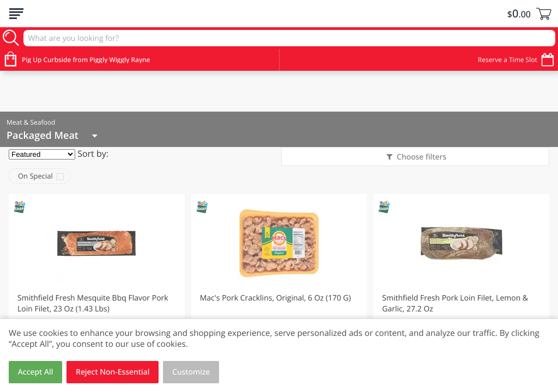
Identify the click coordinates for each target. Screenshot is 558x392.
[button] (97, 290)
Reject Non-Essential (113, 372)
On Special (35, 176)
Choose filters (420, 157)
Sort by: (93, 154)
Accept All (36, 372)
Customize (191, 372)
